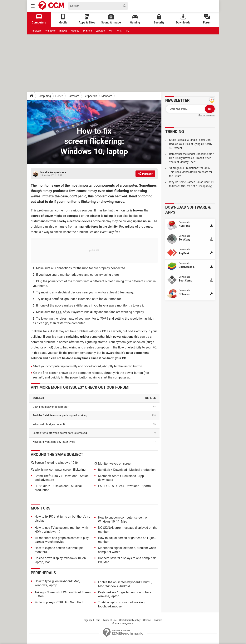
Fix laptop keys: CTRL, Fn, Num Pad (59, 602)
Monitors (107, 96)
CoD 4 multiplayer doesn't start (51, 407)
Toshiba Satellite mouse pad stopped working (60, 415)
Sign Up (88, 620)
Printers (88, 31)
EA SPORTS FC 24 (110, 486)
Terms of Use (110, 620)
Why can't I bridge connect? (49, 424)
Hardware (36, 31)
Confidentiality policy (130, 620)
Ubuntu (75, 31)
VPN (120, 31)
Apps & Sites (87, 19)
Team (97, 620)
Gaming (135, 19)
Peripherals (90, 96)
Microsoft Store (109, 476)
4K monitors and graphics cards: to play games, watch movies (62, 540)
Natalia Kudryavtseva (53, 172)
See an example (207, 115)
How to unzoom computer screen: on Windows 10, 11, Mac (123, 520)
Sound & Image (111, 19)
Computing (44, 96)
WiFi (111, 31)
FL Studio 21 (43, 486)
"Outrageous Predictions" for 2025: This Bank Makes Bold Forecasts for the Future (191, 172)
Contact (147, 620)
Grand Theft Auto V (48, 476)
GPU (59, 312)
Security (159, 19)
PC (128, 31)
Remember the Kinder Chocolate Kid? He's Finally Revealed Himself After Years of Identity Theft (191, 158)
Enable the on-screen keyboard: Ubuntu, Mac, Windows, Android (125, 584)
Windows (50, 31)
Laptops (100, 31)
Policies (158, 620)
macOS (63, 31)
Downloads (183, 19)
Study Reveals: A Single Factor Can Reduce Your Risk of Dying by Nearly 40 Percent (191, 144)
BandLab (104, 470)
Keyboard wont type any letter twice (54, 442)
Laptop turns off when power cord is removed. (60, 433)
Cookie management (123, 623)
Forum (207, 19)
